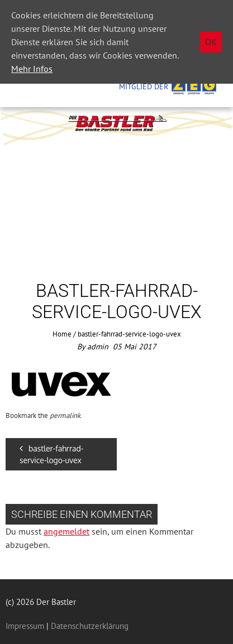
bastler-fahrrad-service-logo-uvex (51, 454)
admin (98, 347)
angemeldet (66, 531)
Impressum (25, 626)
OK (211, 42)
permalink (65, 415)
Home (62, 334)
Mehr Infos (32, 69)
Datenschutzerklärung (89, 626)
